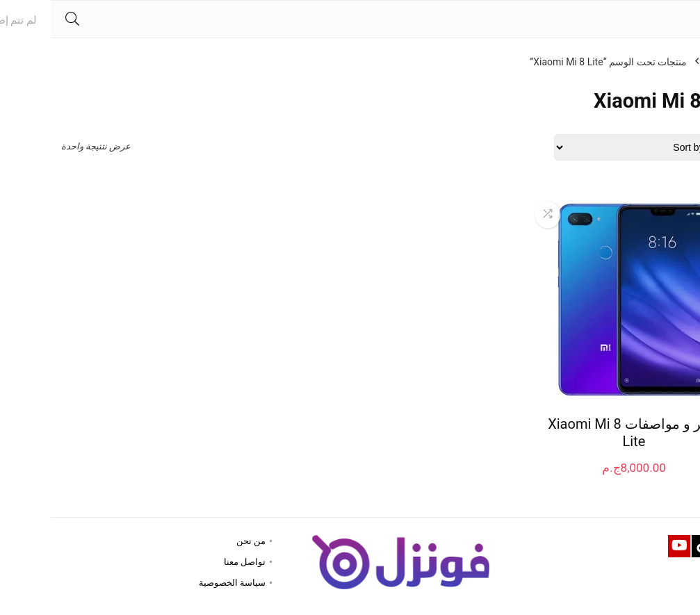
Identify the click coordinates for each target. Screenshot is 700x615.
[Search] (22, 19)
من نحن (200, 541)
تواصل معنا (194, 562)
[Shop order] (596, 147)
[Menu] (683, 19)
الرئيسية (673, 62)
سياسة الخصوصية (181, 583)
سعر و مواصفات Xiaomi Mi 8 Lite (583, 433)
